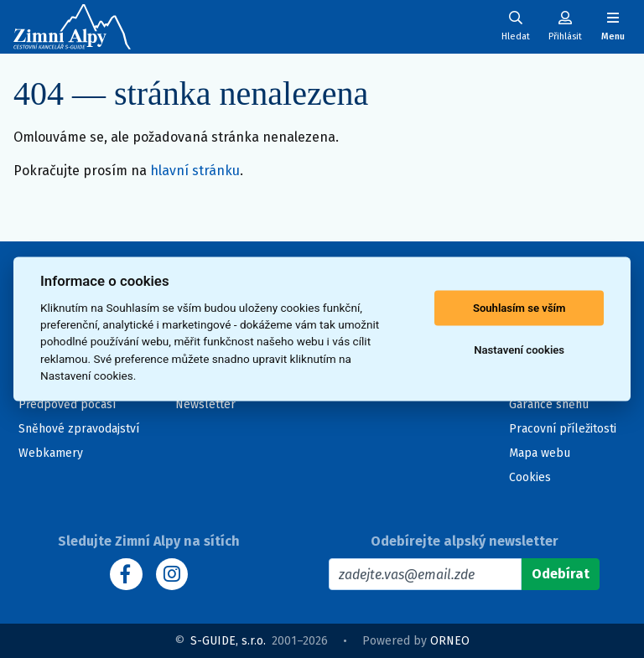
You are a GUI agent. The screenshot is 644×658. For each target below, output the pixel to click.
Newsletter (205, 404)
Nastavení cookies (519, 350)
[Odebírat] (561, 574)
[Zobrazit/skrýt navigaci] (613, 26)
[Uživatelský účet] (516, 26)
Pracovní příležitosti (563, 429)
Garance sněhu (549, 404)
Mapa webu (540, 453)
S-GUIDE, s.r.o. (228, 641)
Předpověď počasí (67, 404)
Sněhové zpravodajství (79, 429)
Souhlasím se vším (519, 308)
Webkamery (51, 453)
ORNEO (450, 641)
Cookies (530, 477)
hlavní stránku (195, 171)
